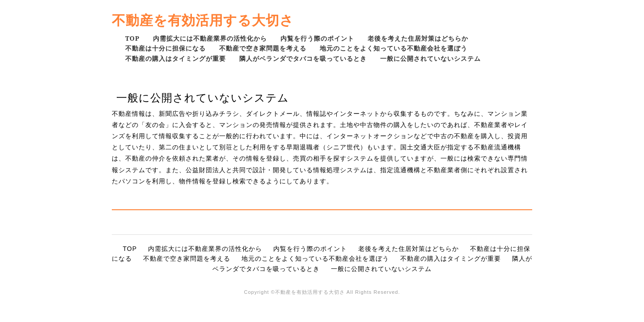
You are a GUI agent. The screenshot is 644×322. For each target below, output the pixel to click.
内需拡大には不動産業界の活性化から (210, 38)
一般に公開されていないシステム (430, 58)
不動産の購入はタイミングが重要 (176, 58)
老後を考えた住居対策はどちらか (418, 38)
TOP (132, 38)
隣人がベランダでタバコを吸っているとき (303, 58)
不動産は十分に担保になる (165, 48)
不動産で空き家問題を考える (263, 48)
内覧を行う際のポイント (317, 38)
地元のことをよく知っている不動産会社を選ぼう (394, 48)
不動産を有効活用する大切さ (203, 20)
